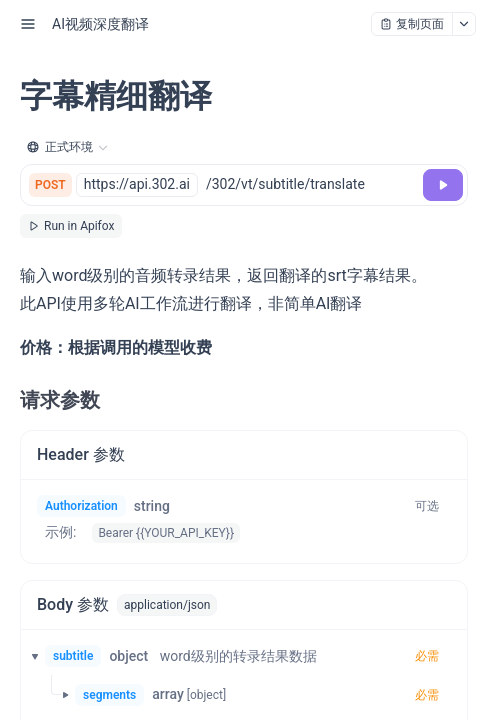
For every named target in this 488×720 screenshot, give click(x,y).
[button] (29, 656)
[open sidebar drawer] (28, 24)
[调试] (443, 185)
